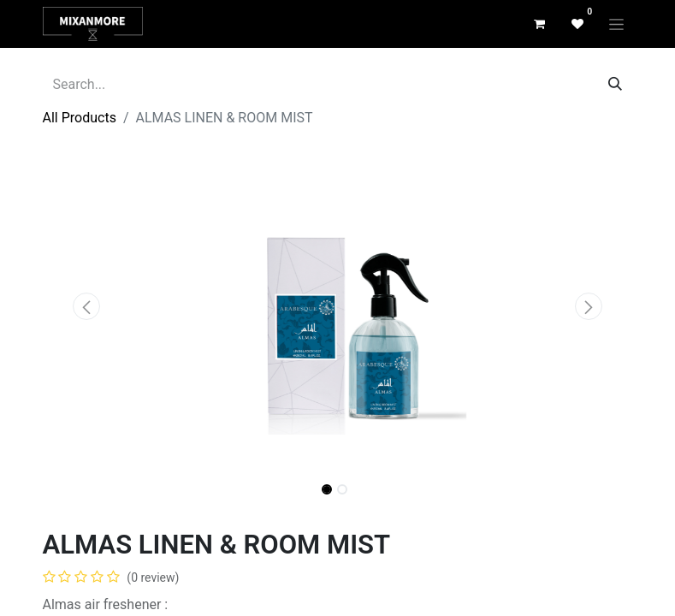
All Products (80, 118)
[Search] (615, 85)
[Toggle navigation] (616, 24)
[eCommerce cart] (540, 24)
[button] (87, 306)
